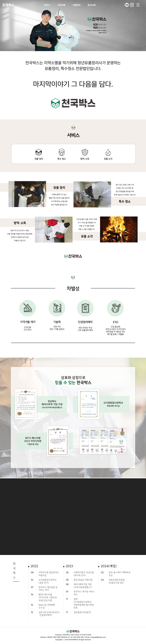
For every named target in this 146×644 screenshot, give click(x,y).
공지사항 (92, 5)
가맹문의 (76, 5)
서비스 (47, 5)
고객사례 (61, 5)
